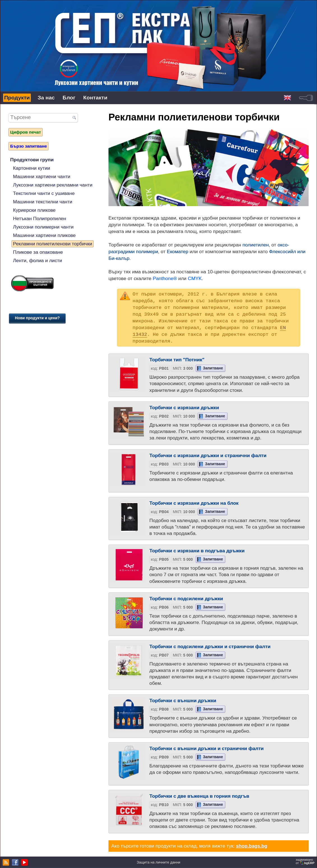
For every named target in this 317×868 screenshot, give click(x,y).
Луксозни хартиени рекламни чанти (53, 185)
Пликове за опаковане (38, 252)
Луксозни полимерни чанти (43, 227)
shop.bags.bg (252, 846)
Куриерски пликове (34, 210)
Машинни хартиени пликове (44, 235)
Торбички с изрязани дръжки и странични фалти (208, 455)
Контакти (95, 98)
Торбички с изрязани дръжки (184, 408)
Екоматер (178, 252)
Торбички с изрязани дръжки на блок (194, 503)
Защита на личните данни (159, 862)
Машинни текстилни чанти (42, 202)
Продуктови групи (32, 160)
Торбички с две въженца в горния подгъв (199, 796)
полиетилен (256, 245)
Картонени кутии (31, 168)
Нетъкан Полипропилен (39, 218)
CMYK (195, 278)
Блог (69, 98)
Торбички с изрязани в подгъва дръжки (197, 551)
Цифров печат (26, 132)
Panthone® (165, 278)
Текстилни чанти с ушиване (44, 193)
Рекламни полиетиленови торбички (52, 244)
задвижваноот (306, 861)
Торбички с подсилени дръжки (186, 599)
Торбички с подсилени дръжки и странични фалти (210, 646)
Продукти (17, 98)
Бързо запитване (28, 146)
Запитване (213, 368)
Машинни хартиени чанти (41, 176)
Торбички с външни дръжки (183, 701)
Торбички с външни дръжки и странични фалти (207, 748)
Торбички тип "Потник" (177, 360)
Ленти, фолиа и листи (37, 260)
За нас (46, 98)
